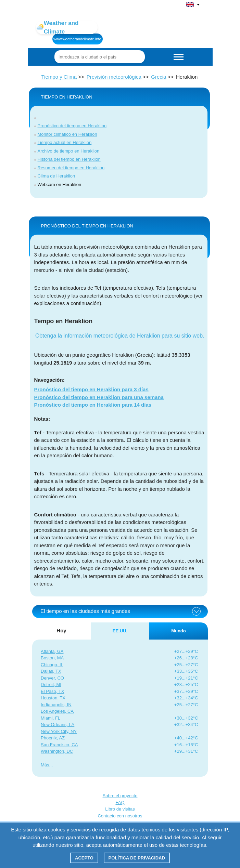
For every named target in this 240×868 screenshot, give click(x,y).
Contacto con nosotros (120, 816)
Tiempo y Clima (59, 77)
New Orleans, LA (58, 725)
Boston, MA (52, 658)
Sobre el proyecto (120, 796)
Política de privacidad (137, 858)
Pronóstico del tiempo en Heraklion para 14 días (93, 405)
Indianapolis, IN (56, 705)
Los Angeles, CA (57, 711)
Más (45, 765)
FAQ (120, 803)
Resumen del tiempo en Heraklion (71, 168)
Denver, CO (52, 678)
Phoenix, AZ (53, 738)
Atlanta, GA (52, 651)
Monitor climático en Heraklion (67, 134)
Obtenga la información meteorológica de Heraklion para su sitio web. (120, 336)
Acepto (84, 858)
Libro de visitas (120, 809)
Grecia (159, 77)
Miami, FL (50, 718)
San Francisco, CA (59, 745)
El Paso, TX (52, 691)
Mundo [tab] (179, 631)
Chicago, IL (52, 665)
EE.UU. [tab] (120, 631)
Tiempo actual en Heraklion (65, 142)
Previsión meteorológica (114, 77)
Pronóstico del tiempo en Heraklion (72, 126)
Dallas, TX (51, 671)
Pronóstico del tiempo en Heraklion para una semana (99, 397)
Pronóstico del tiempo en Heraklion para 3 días (91, 389)
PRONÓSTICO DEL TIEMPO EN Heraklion (87, 226)
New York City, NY (59, 731)
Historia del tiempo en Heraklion (69, 159)
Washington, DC (57, 751)
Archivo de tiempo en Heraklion (69, 151)
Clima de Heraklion (56, 176)
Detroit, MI (51, 685)
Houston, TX (53, 698)
